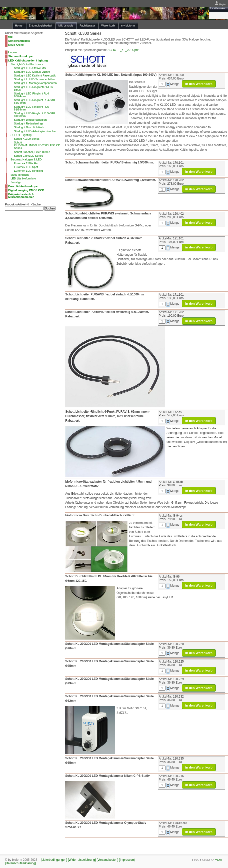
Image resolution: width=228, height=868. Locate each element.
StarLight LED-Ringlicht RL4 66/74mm (31, 95)
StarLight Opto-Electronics (27, 64)
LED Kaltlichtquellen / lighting (28, 60)
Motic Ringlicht (20, 175)
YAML (219, 860)
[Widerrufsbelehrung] (82, 860)
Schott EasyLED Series (28, 156)
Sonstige (16, 182)
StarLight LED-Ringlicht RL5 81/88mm (31, 108)
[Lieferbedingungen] (54, 860)
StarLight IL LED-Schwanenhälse (34, 79)
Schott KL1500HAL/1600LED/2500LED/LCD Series (37, 145)
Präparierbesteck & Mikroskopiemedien (21, 196)
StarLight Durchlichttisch (29, 127)
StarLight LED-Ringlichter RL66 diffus (33, 88)
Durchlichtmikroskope (23, 186)
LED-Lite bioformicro (23, 178)
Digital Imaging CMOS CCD (26, 190)
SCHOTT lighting (21, 135)
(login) (220, 4)
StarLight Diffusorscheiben (30, 120)
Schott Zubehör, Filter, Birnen (32, 152)
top (10, 37)
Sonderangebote (19, 41)
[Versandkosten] (107, 860)
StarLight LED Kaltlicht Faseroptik (35, 75)
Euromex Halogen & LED (26, 159)
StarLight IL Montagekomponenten (35, 83)
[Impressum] (127, 860)
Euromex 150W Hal (26, 163)
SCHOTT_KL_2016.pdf (123, 50)
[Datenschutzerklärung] (20, 863)
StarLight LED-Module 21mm (32, 72)
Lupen (12, 52)
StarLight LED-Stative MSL (31, 68)
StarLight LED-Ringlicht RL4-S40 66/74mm (34, 101)
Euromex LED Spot (26, 167)
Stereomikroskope (20, 56)
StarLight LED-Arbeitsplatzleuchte (35, 131)
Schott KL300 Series (27, 139)
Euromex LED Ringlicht (28, 171)
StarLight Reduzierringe (29, 123)
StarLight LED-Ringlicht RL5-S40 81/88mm (34, 115)
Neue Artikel (16, 45)
